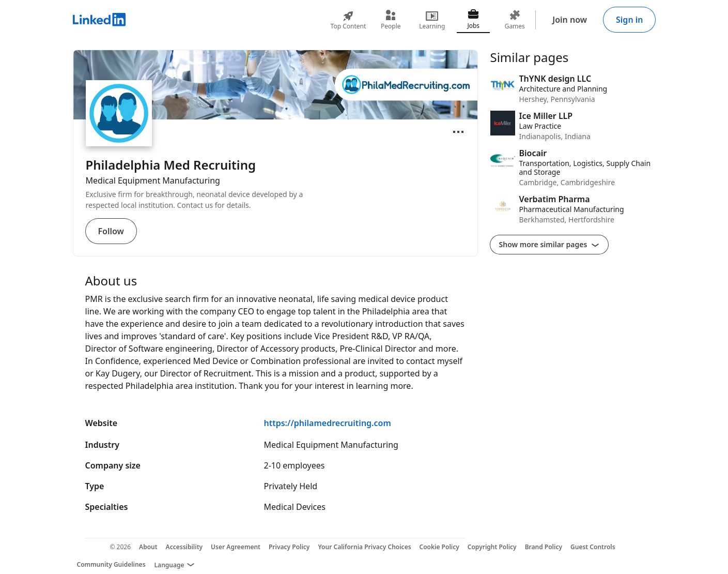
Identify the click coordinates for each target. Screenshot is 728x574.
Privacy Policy (289, 547)
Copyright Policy (492, 547)
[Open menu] (458, 132)
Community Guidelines (111, 564)
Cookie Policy (439, 547)
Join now (570, 20)
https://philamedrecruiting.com (328, 423)
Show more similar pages (549, 244)
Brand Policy (544, 547)
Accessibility (184, 547)
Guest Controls (593, 547)
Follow (111, 231)
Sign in (629, 20)
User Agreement (236, 547)
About (148, 547)
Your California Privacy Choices (364, 547)
